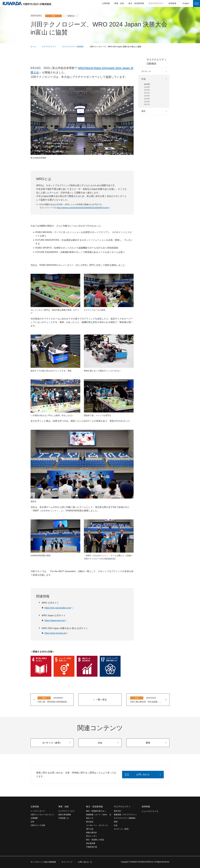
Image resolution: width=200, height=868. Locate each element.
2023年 (147, 87)
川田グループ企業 (38, 825)
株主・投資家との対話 (95, 840)
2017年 (147, 104)
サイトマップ (67, 862)
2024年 (147, 84)
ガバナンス (146, 71)
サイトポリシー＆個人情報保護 (43, 862)
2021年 (147, 93)
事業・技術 (119, 3)
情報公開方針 (92, 833)
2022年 (147, 90)
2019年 (147, 99)
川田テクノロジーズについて (42, 815)
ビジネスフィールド (66, 811)
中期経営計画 (92, 847)
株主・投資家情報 (136, 3)
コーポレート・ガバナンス (97, 825)
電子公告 (90, 829)
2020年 (147, 96)
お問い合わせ (197, 3)
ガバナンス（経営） (122, 829)
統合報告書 (91, 843)
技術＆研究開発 (65, 815)
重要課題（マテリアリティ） (126, 815)
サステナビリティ (156, 3)
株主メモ (90, 818)
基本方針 (117, 811)
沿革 (32, 822)
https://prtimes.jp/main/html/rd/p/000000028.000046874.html (82, 208)
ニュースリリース (150, 811)
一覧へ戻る (101, 700)
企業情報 (106, 3)
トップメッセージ (38, 811)
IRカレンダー (92, 836)
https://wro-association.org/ (58, 608)
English (186, 3)
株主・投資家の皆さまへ (96, 811)
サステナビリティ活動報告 (157, 62)
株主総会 (90, 822)
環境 (143, 111)
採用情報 (172, 3)
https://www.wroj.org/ (55, 620)
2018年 (147, 102)
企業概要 (34, 818)
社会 (144, 79)
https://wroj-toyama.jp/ (55, 633)
